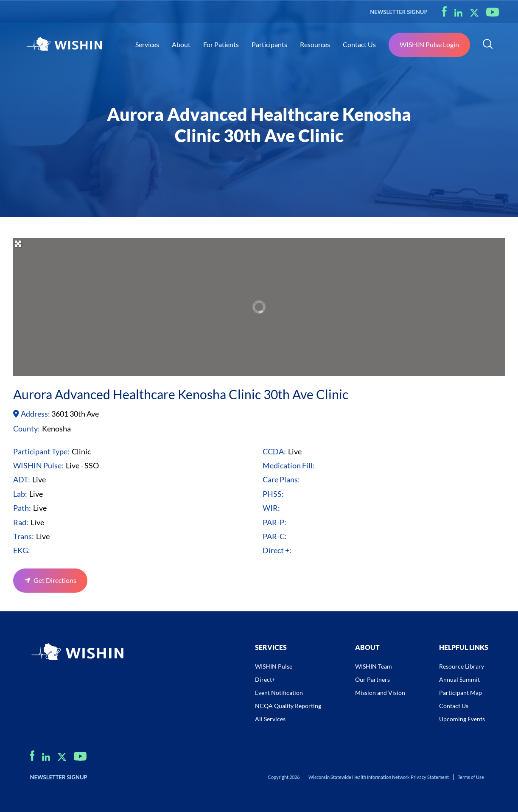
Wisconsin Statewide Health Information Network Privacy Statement (379, 777)
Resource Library (462, 666)
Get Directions (55, 580)
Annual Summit (459, 679)
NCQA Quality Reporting (288, 706)
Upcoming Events (462, 719)
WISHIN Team (374, 666)
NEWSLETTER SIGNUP (399, 12)
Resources (315, 44)
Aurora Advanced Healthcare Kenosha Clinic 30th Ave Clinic (181, 394)
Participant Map (461, 693)
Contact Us (359, 44)
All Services (270, 719)
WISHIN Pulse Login (429, 44)
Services (147, 44)
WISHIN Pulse (274, 666)
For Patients (221, 44)
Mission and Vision (380, 693)
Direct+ (265, 679)
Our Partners (372, 679)
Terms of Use (471, 777)
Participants (269, 44)
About (181, 44)
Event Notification (279, 693)
